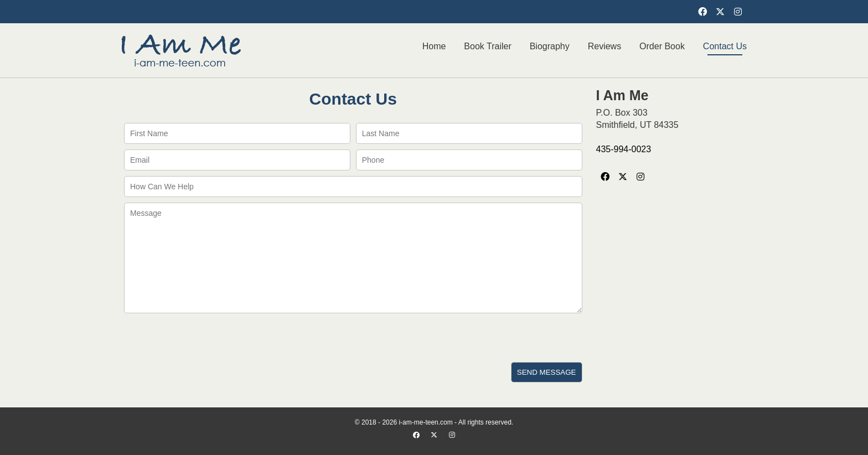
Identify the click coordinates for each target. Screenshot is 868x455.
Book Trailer (487, 46)
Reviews (604, 46)
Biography (550, 46)
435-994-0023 (624, 149)
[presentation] (205, 338)
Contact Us (725, 46)
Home (434, 46)
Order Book (662, 46)
